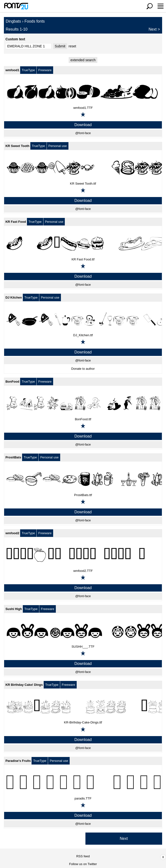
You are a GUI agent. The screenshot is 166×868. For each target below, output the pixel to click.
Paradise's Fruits (18, 761)
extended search (83, 60)
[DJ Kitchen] (83, 319)
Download (83, 125)
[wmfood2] (83, 555)
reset (72, 46)
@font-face (83, 133)
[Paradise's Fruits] (83, 782)
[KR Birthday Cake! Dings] (83, 706)
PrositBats (13, 457)
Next (153, 29)
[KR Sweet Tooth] (83, 168)
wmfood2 (12, 533)
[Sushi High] (83, 631)
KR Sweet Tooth (17, 146)
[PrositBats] (83, 479)
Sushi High (14, 609)
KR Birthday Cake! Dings (24, 685)
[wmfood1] (83, 92)
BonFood (12, 382)
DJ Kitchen (14, 297)
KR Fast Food (16, 222)
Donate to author (83, 369)
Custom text (15, 39)
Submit (60, 46)
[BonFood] (83, 403)
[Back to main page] (16, 6)
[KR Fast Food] (83, 243)
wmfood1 (12, 70)
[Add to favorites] (83, 114)
